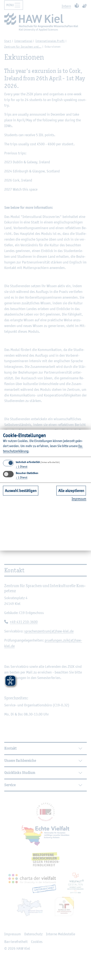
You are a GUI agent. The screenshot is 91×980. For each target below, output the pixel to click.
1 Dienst (22, 467)
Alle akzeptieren (71, 491)
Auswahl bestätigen (21, 491)
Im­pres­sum (79, 499)
